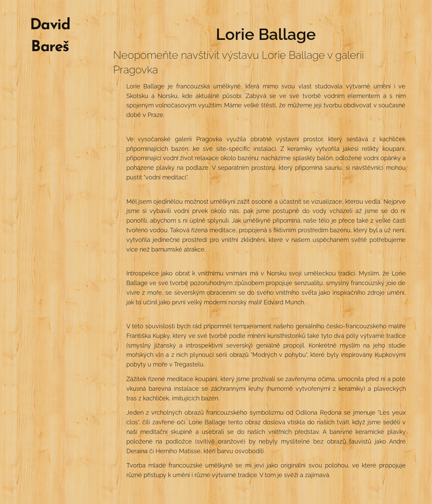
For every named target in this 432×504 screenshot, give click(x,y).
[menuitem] (50, 81)
